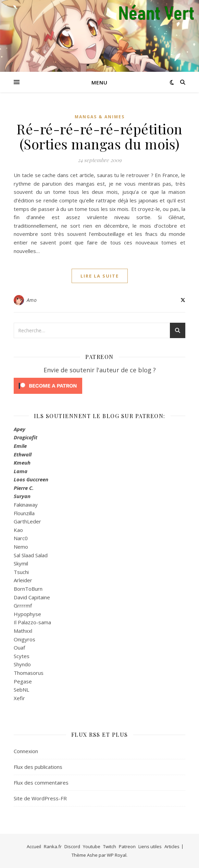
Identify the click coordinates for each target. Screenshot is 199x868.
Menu (99, 82)
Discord (72, 846)
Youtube (92, 846)
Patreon (127, 846)
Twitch (110, 846)
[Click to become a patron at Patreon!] (99, 386)
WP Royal (117, 855)
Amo (32, 300)
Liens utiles (150, 846)
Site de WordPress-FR (40, 798)
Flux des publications (38, 767)
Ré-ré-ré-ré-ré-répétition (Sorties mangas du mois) (99, 136)
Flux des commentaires (41, 783)
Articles (172, 846)
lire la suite (100, 276)
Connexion (26, 751)
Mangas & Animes (100, 117)
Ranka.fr (53, 846)
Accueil (34, 846)
